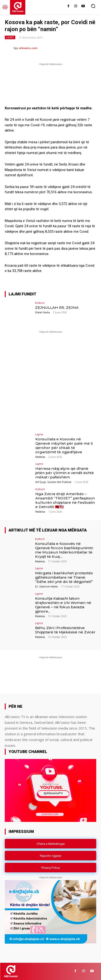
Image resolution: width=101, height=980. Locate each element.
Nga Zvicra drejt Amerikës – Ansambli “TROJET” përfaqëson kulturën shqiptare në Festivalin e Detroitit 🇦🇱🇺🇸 (65, 500)
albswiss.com (28, 48)
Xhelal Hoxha (43, 312)
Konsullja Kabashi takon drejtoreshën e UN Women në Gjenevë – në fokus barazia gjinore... (63, 605)
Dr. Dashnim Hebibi (46, 587)
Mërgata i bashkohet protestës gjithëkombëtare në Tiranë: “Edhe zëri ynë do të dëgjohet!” (64, 577)
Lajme (10, 37)
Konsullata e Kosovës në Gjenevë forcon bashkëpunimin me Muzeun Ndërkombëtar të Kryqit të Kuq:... (64, 550)
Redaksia (40, 457)
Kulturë (40, 303)
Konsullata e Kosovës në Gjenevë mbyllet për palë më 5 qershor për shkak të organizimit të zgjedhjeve (64, 446)
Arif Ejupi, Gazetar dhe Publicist (53, 482)
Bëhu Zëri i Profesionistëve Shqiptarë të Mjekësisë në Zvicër (65, 630)
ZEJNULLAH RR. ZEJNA (57, 307)
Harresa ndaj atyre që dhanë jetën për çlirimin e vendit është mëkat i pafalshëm (65, 473)
